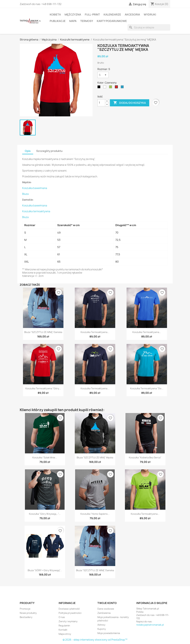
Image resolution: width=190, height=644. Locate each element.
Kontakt (63, 630)
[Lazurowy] (123, 88)
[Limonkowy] (111, 88)
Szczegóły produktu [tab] (49, 151)
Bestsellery (26, 617)
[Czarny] (100, 88)
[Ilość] (101, 103)
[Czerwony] (117, 88)
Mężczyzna (73, 15)
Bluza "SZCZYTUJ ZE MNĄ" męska (95, 457)
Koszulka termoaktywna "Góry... (43, 388)
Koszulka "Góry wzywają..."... (45, 514)
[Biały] (105, 88)
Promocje (25, 609)
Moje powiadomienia (109, 633)
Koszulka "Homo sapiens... (95, 514)
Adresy (101, 625)
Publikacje (58, 21)
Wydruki (150, 15)
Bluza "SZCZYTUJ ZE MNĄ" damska (43, 332)
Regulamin (64, 626)
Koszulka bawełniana (35, 188)
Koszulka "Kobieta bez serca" (145, 457)
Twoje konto (107, 603)
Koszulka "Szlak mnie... (45, 457)
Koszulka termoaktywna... (95, 332)
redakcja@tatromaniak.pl (150, 625)
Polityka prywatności (70, 613)
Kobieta (55, 15)
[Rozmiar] (103, 75)
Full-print (92, 15)
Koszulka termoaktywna (36, 211)
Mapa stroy (65, 634)
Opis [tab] (28, 151)
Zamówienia (104, 613)
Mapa (73, 21)
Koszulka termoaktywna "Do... (147, 388)
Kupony (102, 629)
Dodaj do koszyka (130, 103)
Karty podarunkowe (112, 21)
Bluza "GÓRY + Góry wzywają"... (45, 570)
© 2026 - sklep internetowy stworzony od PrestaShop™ (95, 640)
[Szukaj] (149, 27)
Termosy (87, 21)
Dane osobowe (106, 609)
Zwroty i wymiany (68, 621)
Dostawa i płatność (69, 609)
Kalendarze (112, 15)
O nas (62, 617)
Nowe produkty (28, 613)
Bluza (25, 194)
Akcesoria (132, 15)
